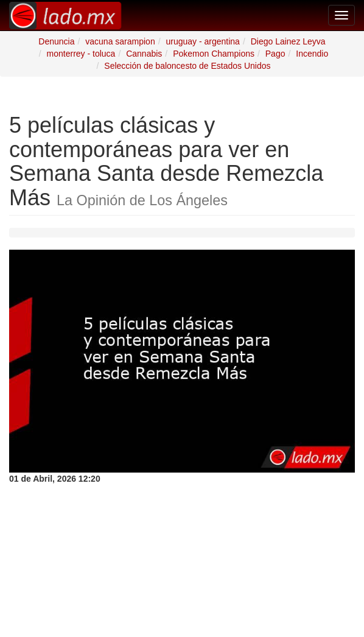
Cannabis (144, 54)
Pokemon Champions (214, 54)
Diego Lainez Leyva (288, 41)
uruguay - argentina (202, 41)
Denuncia (56, 41)
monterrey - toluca (81, 54)
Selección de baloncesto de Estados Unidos (187, 66)
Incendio (312, 54)
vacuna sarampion (120, 41)
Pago (275, 54)
